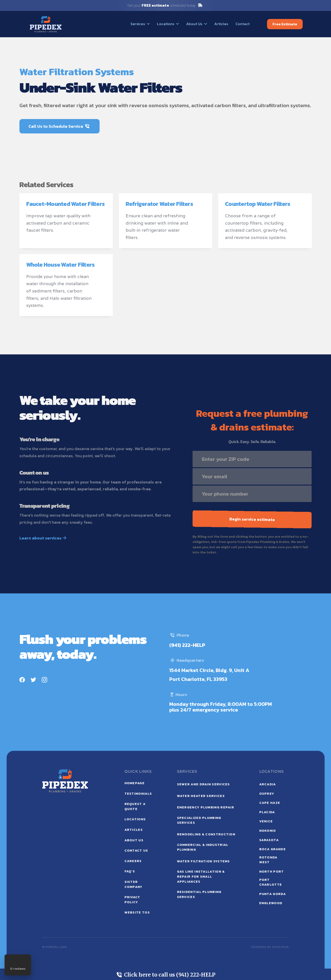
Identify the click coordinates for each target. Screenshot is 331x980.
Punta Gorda (273, 894)
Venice (266, 821)
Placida (267, 812)
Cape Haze (270, 803)
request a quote (135, 806)
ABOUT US (134, 840)
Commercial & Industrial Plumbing (203, 847)
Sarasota (269, 840)
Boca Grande (273, 849)
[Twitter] (33, 679)
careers (133, 861)
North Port (272, 871)
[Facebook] (22, 679)
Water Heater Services (201, 796)
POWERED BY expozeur (270, 947)
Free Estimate (285, 24)
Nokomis (268, 831)
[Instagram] (45, 679)
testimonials (138, 794)
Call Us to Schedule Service (59, 126)
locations (135, 819)
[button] (140, 24)
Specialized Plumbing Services (199, 820)
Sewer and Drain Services (204, 784)
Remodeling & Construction (206, 834)
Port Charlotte (271, 882)
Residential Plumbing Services (199, 894)
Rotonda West (268, 860)
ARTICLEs (134, 830)
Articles (221, 24)
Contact (243, 24)
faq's (130, 871)
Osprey (267, 794)
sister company (134, 884)
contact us (136, 850)
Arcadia (268, 784)
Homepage (135, 783)
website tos (137, 912)
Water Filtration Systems (204, 861)
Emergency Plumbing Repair (206, 807)
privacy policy (132, 900)
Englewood (271, 903)
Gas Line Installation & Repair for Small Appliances (201, 876)
